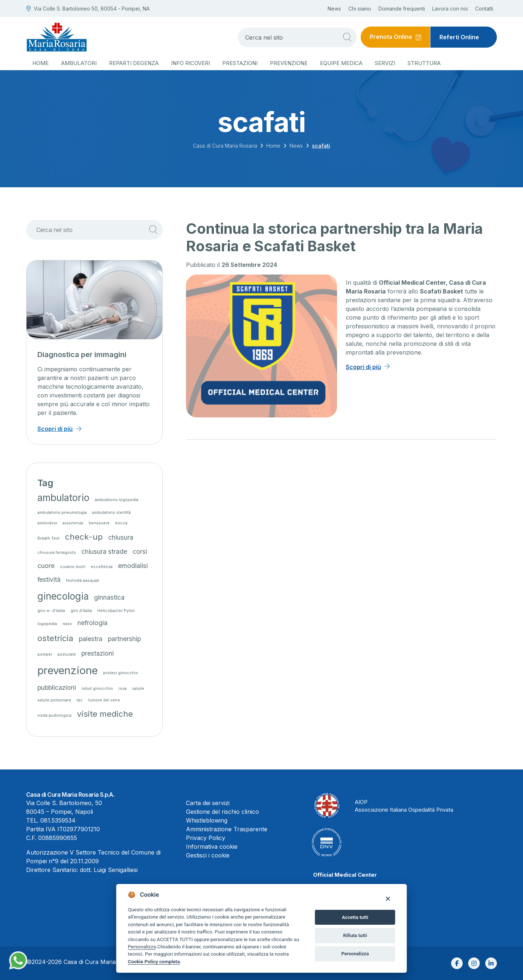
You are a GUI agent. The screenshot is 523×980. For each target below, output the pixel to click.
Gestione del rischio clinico (222, 812)
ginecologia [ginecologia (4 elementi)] (63, 596)
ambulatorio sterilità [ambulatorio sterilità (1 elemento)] (112, 513)
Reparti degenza (134, 63)
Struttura (424, 63)
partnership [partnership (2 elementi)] (124, 639)
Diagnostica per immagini (82, 355)
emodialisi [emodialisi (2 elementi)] (133, 566)
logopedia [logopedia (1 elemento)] (47, 624)
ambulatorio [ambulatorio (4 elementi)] (63, 498)
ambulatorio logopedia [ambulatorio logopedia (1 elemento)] (117, 500)
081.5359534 (58, 820)
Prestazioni (240, 63)
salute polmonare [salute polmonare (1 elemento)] (54, 700)
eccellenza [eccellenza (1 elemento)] (102, 567)
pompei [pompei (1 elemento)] (45, 654)
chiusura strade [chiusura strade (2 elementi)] (104, 551)
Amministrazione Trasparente (227, 829)
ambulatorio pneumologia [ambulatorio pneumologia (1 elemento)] (62, 513)
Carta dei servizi (208, 803)
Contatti (484, 9)
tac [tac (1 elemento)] (80, 700)
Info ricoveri (190, 63)
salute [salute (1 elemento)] (138, 689)
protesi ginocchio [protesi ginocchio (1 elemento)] (121, 673)
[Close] (388, 898)
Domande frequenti (402, 9)
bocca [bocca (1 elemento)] (121, 523)
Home (40, 63)
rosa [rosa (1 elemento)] (123, 689)
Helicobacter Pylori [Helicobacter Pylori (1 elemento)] (116, 611)
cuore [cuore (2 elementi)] (46, 566)
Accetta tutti (355, 917)
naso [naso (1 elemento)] (67, 624)
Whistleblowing (207, 820)
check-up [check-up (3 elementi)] (84, 537)
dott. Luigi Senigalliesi (109, 870)
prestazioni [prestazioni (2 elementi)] (98, 653)
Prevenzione (289, 63)
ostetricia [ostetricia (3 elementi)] (55, 638)
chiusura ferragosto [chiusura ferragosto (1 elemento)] (57, 553)
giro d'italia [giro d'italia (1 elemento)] (81, 611)
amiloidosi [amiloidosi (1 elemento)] (47, 523)
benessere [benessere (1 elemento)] (99, 523)
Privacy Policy (206, 838)
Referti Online (459, 37)
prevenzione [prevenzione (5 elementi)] (68, 670)
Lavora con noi (450, 9)
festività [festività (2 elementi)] (49, 579)
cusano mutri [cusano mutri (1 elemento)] (73, 567)
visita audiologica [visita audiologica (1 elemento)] (54, 715)
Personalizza (142, 947)
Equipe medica (341, 63)
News (334, 9)
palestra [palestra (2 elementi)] (91, 639)
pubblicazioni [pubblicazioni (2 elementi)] (57, 687)
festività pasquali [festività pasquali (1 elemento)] (83, 581)
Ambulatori (79, 63)
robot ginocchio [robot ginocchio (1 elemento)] (97, 689)
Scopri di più (363, 367)
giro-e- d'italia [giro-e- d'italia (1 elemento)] (51, 611)
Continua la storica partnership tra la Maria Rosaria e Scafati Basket (335, 237)
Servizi (385, 63)
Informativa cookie (212, 847)
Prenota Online (391, 37)
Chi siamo (360, 9)
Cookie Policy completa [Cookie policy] (154, 961)
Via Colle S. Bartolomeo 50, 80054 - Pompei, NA (88, 9)
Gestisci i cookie (208, 855)
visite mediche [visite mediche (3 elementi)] (105, 714)
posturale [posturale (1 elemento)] (67, 654)
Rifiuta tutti (355, 935)
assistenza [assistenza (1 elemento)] (73, 523)
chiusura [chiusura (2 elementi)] (121, 537)
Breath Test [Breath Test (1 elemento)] (48, 538)
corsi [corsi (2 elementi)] (140, 551)
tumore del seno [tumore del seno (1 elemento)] (104, 700)
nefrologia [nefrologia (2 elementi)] (92, 623)
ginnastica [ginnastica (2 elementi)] (109, 597)
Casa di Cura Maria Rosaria (225, 146)
